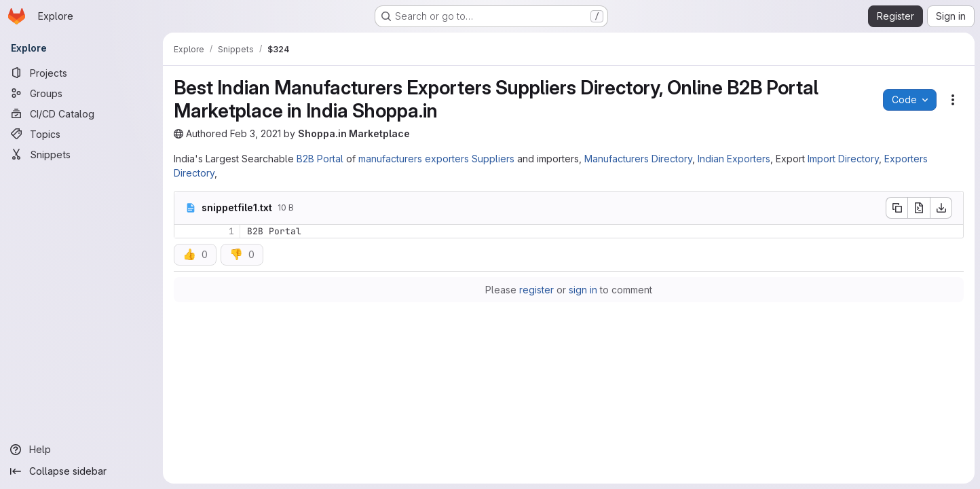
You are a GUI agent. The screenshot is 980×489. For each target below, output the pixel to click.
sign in (583, 290)
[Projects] (81, 73)
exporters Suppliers (470, 159)
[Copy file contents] (897, 208)
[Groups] (81, 93)
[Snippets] (81, 154)
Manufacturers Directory (638, 159)
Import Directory (843, 159)
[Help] (81, 450)
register (536, 290)
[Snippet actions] (953, 100)
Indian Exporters (734, 159)
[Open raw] (919, 208)
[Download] (941, 208)
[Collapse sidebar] (81, 471)
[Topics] (81, 134)
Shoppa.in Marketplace (354, 133)
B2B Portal (320, 159)
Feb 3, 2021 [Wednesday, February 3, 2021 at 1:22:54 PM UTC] (256, 133)
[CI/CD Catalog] (81, 113)
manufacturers (390, 159)
